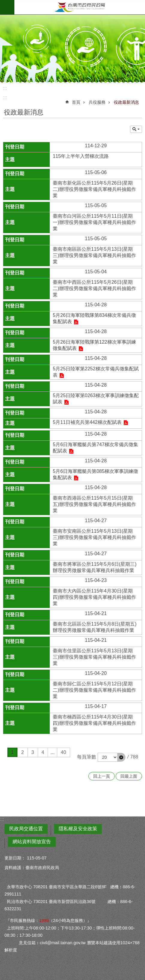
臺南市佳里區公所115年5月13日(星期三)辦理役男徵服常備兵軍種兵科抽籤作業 (94, 657)
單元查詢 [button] (136, 129)
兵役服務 (97, 102)
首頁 (76, 102)
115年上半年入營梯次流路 (81, 156)
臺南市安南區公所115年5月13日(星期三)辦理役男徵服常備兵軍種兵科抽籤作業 (94, 537)
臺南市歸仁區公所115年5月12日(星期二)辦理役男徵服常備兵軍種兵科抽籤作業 (94, 690)
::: (5, 88)
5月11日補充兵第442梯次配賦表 (87, 422)
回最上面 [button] (129, 776)
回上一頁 (102, 776)
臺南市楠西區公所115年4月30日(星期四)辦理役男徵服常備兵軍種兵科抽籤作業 (94, 723)
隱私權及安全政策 (78, 829)
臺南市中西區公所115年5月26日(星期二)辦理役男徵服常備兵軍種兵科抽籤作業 (94, 288)
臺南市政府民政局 (80, 7)
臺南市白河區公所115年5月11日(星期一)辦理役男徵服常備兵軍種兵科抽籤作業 (94, 222)
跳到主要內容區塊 (3, 3)
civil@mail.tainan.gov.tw (63, 943)
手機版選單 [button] (7, 7)
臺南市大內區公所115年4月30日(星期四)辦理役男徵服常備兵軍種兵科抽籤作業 (94, 597)
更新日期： (15, 858)
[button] (121, 757)
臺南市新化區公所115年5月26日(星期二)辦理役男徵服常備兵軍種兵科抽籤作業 (94, 189)
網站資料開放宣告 (32, 842)
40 (64, 752)
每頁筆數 (87, 757)
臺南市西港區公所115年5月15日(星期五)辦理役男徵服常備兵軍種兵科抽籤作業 (94, 504)
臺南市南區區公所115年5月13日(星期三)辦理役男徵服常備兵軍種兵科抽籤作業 (94, 255)
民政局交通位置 (26, 829)
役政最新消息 (126, 102)
